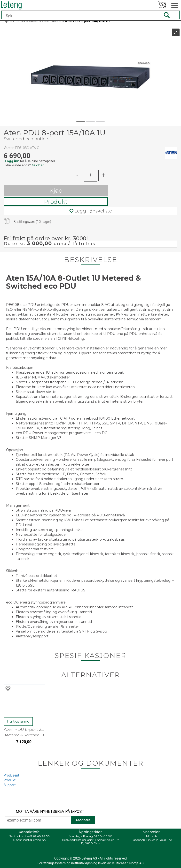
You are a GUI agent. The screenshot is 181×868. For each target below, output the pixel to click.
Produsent (11, 775)
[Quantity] (91, 175)
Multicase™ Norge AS (127, 863)
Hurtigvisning (18, 721)
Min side (152, 836)
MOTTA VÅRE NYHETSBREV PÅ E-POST (50, 811)
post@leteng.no (34, 840)
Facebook (138, 840)
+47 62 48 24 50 (38, 836)
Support (10, 785)
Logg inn (12, 161)
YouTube (166, 840)
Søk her (38, 165)
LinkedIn (152, 840)
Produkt (56, 202)
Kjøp (56, 191)
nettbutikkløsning (84, 863)
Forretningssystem (52, 863)
